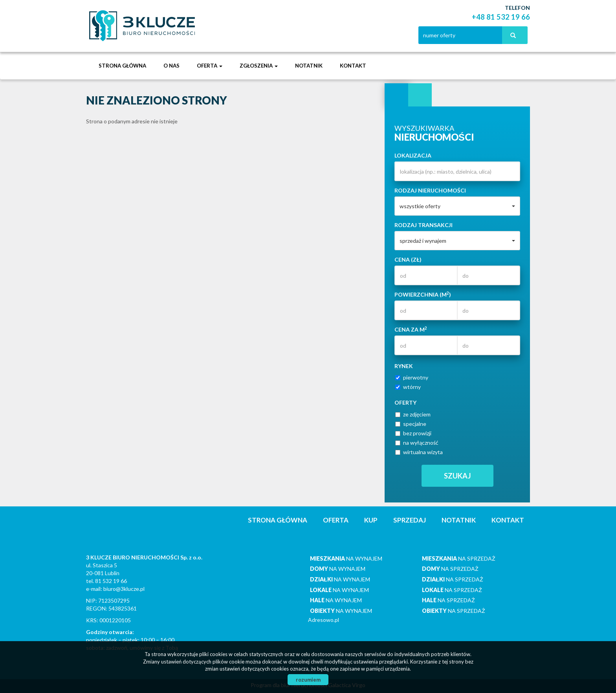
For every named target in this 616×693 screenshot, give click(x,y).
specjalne (411, 424)
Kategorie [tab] (420, 95)
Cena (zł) (408, 259)
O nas (171, 66)
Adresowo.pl (324, 620)
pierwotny (412, 377)
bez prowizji (413, 433)
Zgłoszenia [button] (259, 66)
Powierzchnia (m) (423, 294)
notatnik (309, 66)
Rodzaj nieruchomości (430, 190)
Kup (371, 520)
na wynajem (346, 558)
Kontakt (353, 66)
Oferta (336, 520)
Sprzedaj (410, 520)
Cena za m (411, 329)
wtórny (408, 387)
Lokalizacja (413, 155)
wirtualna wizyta (419, 452)
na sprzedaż (459, 558)
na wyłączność (417, 443)
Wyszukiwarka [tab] (396, 95)
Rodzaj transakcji (423, 225)
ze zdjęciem (413, 414)
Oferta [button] (210, 66)
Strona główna (122, 66)
